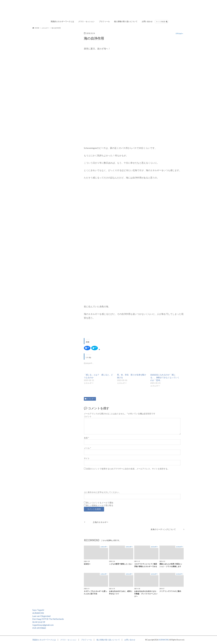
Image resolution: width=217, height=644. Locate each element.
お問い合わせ (147, 21)
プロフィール (104, 21)
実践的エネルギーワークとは (62, 21)
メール (87, 448)
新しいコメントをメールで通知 (100, 503)
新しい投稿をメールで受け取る (100, 505)
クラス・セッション (86, 21)
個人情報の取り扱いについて (126, 21)
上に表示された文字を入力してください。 (102, 492)
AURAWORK (164, 640)
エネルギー (91, 399)
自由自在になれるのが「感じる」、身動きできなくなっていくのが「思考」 (165, 377)
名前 (86, 438)
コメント (88, 416)
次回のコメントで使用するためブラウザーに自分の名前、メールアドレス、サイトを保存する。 (128, 469)
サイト (87, 458)
